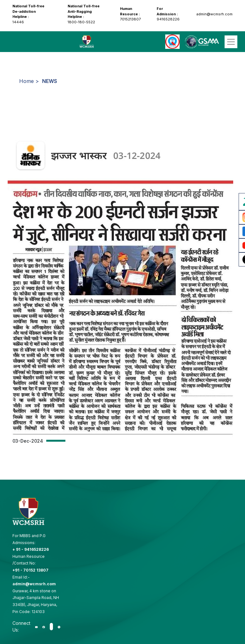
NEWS (50, 81)
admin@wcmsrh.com (214, 14)
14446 (28, 14)
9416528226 (168, 14)
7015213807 (130, 14)
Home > (29, 81)
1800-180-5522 (84, 14)
